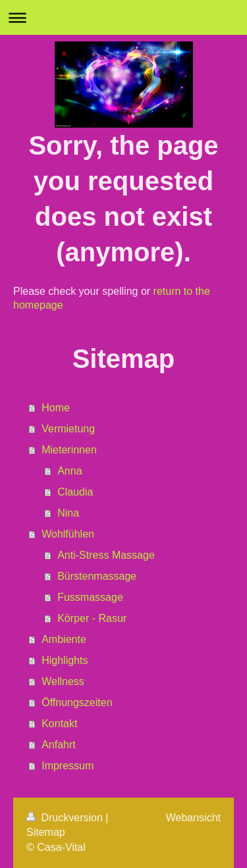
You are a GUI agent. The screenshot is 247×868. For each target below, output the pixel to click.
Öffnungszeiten (77, 702)
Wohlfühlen (68, 534)
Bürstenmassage (97, 576)
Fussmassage (90, 597)
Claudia (75, 492)
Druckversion (66, 818)
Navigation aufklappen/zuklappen (123, 17)
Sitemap (46, 832)
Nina (68, 513)
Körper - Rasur (92, 618)
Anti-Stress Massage (106, 555)
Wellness (63, 681)
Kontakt (59, 724)
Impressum (68, 766)
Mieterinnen (69, 450)
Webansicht (193, 818)
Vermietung (68, 429)
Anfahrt (59, 745)
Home (56, 408)
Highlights (65, 660)
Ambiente (64, 639)
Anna (69, 471)
